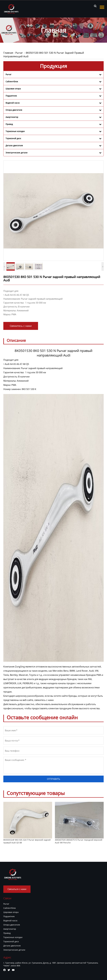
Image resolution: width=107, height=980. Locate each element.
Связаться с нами (17, 889)
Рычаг (19, 53)
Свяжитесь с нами (21, 326)
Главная (8, 53)
